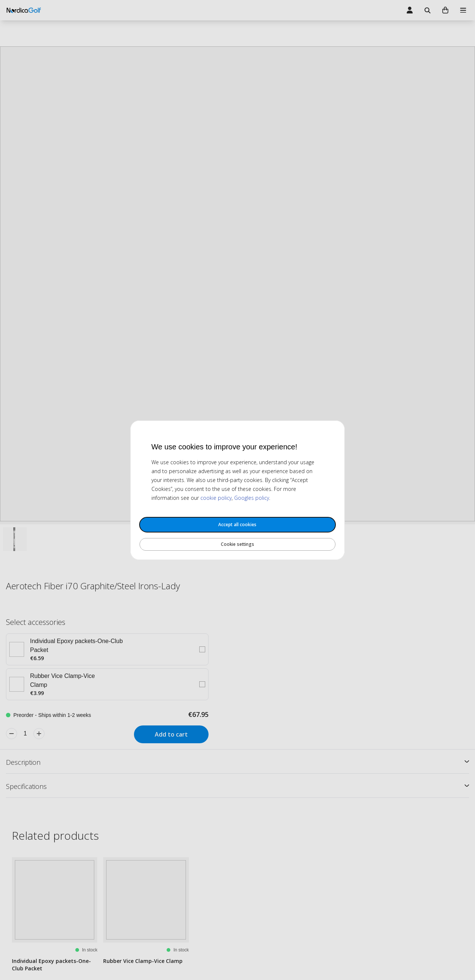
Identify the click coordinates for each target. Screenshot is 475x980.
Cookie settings (237, 544)
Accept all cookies (237, 525)
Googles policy (252, 498)
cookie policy (216, 498)
